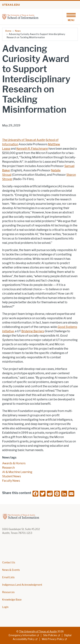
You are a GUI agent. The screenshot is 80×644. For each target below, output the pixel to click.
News (18, 31)
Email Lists (8, 577)
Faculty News (11, 481)
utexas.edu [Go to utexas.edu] (11, 5)
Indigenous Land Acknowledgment (22, 585)
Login (5, 607)
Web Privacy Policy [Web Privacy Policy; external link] (53, 639)
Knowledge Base (12, 600)
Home (8, 31)
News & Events (11, 570)
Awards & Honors (14, 463)
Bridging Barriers (33, 331)
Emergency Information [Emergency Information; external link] (22, 635)
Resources (8, 592)
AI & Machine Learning (17, 472)
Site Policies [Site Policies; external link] (50, 635)
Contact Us (9, 563)
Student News (12, 476)
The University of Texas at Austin (24, 140)
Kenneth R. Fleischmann (32, 149)
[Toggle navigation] (71, 17)
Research (8, 468)
